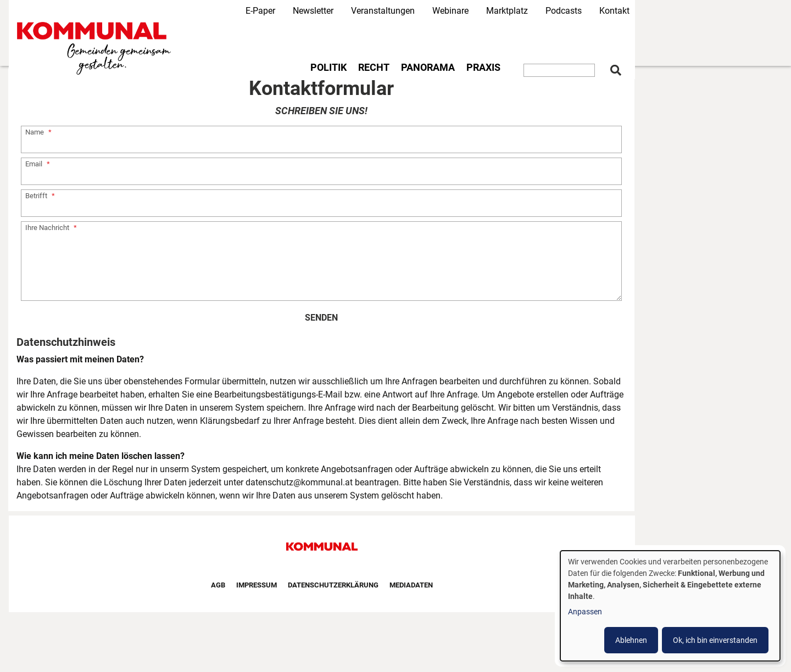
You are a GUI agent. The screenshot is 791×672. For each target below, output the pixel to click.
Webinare (450, 11)
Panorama (428, 68)
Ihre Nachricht (47, 228)
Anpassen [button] (585, 612)
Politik (328, 68)
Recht (374, 68)
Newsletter (313, 11)
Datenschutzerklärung (333, 585)
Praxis (483, 68)
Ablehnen (631, 640)
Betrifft (36, 196)
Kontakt (614, 11)
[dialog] (670, 606)
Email (34, 164)
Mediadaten (411, 585)
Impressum (257, 585)
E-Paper (260, 11)
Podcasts (564, 11)
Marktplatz (507, 11)
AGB (218, 585)
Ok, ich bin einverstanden (715, 640)
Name (35, 132)
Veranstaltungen (383, 11)
